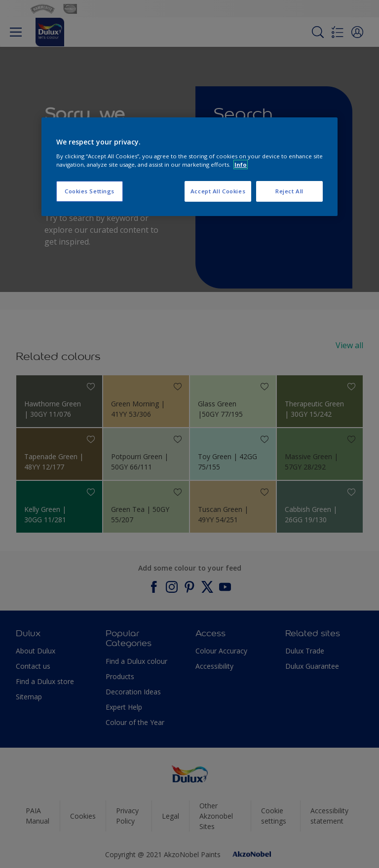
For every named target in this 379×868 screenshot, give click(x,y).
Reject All (289, 191)
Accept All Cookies (218, 191)
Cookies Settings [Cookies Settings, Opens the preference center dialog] (90, 191)
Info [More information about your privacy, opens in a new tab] (241, 164)
